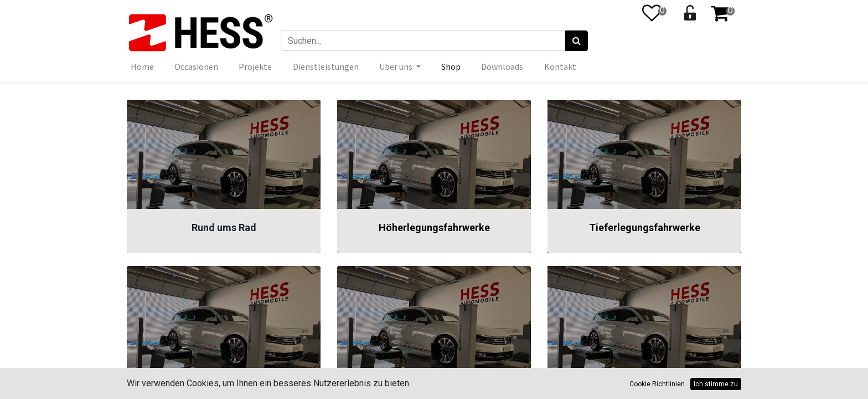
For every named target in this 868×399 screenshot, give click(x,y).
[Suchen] (577, 41)
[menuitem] (143, 66)
